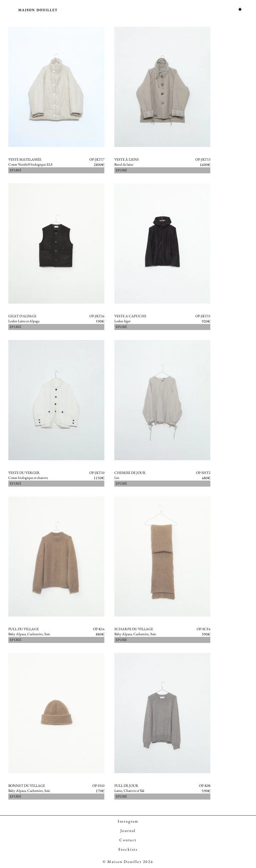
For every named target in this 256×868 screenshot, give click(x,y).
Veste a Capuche (130, 316)
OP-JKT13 (203, 159)
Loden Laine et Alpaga (24, 321)
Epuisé (15, 170)
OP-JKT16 (97, 316)
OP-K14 (99, 629)
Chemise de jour (130, 473)
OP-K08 (205, 786)
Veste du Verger (24, 473)
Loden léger (122, 321)
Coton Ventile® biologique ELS (30, 164)
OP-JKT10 (97, 473)
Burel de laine (124, 164)
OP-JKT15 (203, 316)
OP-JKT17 (97, 159)
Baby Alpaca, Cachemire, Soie (29, 634)
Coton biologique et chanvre (28, 478)
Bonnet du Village (27, 786)
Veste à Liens (126, 159)
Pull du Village (23, 629)
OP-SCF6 (203, 629)
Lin (117, 478)
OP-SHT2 (203, 473)
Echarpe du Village (134, 629)
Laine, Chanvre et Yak (129, 791)
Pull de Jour (126, 786)
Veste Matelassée (25, 159)
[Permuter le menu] (240, 9)
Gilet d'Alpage (22, 316)
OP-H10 (98, 786)
